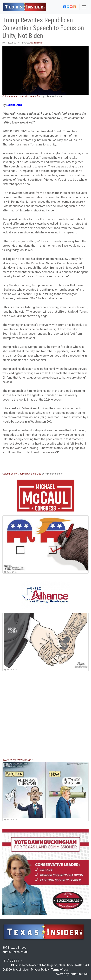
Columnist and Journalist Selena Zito (22, 97)
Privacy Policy (40, 969)
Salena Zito (14, 105)
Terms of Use (60, 969)
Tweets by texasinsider (17, 760)
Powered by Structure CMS (71, 974)
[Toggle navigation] (84, 7)
